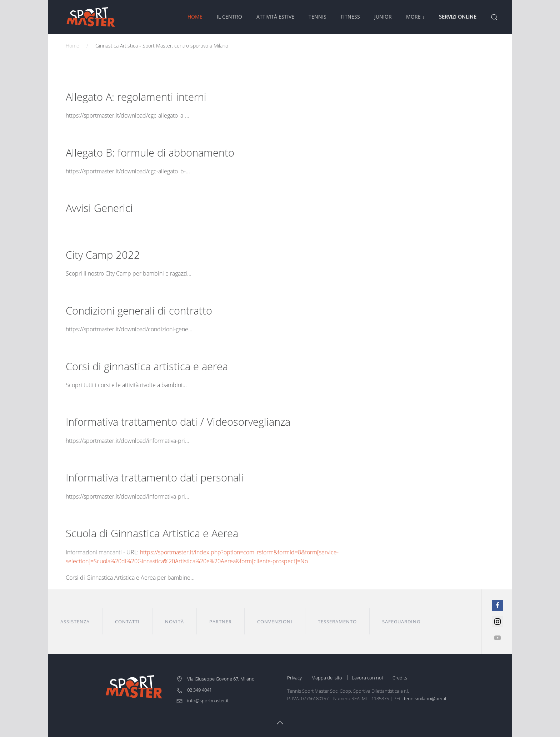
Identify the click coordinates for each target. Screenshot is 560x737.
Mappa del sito (327, 678)
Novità (174, 622)
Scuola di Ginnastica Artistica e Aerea (152, 533)
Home (195, 17)
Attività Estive (275, 17)
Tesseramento (337, 622)
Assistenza (75, 622)
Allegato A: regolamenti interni (136, 97)
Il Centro (229, 17)
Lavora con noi (367, 678)
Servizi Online (458, 17)
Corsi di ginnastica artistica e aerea (147, 366)
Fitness (350, 17)
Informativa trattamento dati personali (155, 477)
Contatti (127, 622)
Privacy (294, 678)
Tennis (317, 17)
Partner (221, 622)
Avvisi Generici (99, 208)
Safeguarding (401, 622)
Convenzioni (275, 622)
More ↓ (415, 17)
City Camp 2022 (103, 255)
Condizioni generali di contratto (139, 310)
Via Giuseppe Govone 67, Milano (216, 679)
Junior (383, 17)
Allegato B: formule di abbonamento (150, 152)
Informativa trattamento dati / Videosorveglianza (178, 422)
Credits (400, 678)
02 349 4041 (194, 690)
